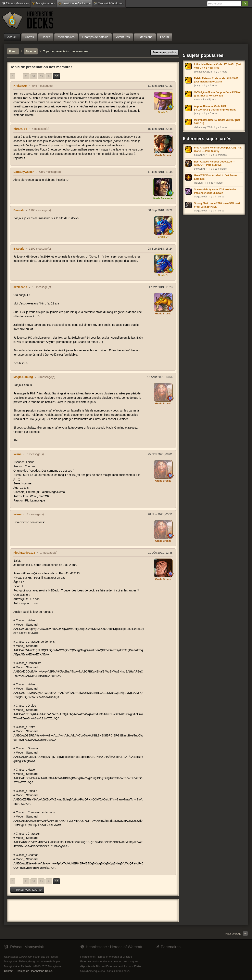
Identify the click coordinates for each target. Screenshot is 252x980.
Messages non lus (165, 52)
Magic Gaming (23, 377)
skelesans (20, 287)
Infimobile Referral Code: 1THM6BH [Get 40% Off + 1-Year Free (217, 66)
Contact (9, 971)
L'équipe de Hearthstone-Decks (34, 971)
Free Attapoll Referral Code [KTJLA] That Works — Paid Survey (218, 149)
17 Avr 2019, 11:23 (161, 287)
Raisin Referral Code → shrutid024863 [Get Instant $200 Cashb (216, 80)
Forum (13, 51)
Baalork (19, 210)
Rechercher (245, 4)
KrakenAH (20, 86)
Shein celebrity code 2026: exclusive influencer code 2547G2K (215, 191)
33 (41, 76)
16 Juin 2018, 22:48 (160, 129)
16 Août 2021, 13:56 (160, 377)
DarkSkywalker (24, 172)
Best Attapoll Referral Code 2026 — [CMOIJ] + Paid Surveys (215, 163)
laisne (17, 454)
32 (34, 76)
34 (49, 76)
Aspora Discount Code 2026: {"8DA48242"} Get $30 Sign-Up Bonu (215, 108)
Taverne (31, 51)
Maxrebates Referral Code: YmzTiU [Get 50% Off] (217, 122)
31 (26, 76)
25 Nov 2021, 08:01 (160, 454)
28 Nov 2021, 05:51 (160, 514)
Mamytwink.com (43, 3)
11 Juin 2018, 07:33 (160, 86)
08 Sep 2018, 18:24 (160, 249)
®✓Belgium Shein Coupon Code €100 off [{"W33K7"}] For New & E (218, 94)
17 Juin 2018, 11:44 (160, 172)
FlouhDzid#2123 (24, 553)
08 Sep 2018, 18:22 (160, 210)
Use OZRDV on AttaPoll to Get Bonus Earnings (216, 177)
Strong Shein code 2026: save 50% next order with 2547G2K (217, 205)
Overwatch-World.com (109, 3)
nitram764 (20, 129)
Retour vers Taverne (27, 890)
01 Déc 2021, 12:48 (160, 553)
